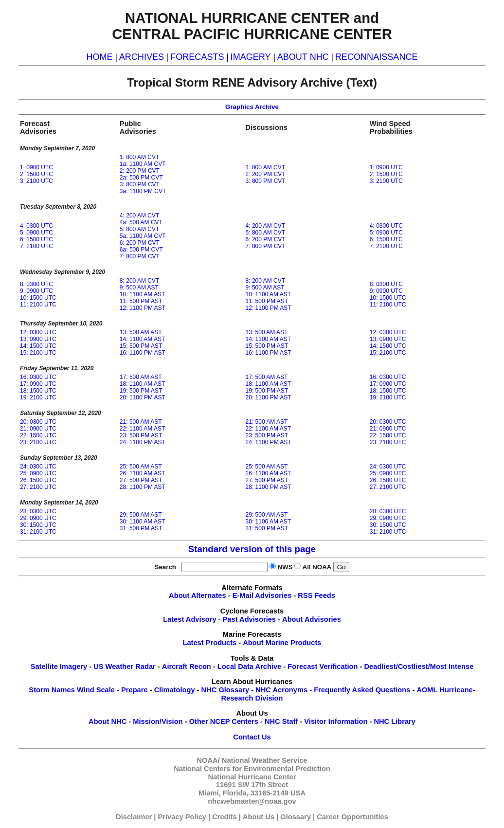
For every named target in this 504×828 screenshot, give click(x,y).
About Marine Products (282, 643)
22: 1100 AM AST (142, 429)
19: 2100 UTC (38, 397)
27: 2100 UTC (38, 487)
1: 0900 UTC (36, 167)
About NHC (108, 721)
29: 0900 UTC (38, 518)
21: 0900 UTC (38, 429)
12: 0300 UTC (38, 332)
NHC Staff (281, 721)
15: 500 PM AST (141, 346)
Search (167, 567)
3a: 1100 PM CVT (143, 191)
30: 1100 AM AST (142, 522)
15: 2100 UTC (38, 353)
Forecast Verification (323, 666)
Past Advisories (249, 619)
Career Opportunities (352, 817)
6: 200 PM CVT (140, 243)
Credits (225, 817)
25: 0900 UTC (38, 473)
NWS (285, 567)
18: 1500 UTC (38, 391)
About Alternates (198, 595)
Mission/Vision (158, 721)
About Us (259, 817)
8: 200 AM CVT (139, 281)
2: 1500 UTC (36, 174)
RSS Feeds (316, 595)
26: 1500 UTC (38, 480)
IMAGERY (251, 57)
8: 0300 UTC (36, 284)
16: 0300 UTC (38, 377)
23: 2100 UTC (38, 442)
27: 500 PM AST (141, 480)
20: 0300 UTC (38, 422)
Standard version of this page (252, 549)
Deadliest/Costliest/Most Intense (419, 666)
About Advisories (312, 619)
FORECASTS (197, 57)
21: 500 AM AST (141, 422)
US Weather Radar (125, 666)
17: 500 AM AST (141, 377)
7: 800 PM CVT (140, 256)
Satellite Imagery (59, 666)
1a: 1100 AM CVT (143, 164)
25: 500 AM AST (141, 467)
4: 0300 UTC (36, 226)
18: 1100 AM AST (142, 384)
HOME (99, 57)
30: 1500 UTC (38, 525)
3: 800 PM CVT (140, 184)
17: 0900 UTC (38, 384)
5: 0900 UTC (36, 233)
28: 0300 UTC (38, 511)
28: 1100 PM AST (143, 487)
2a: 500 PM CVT (141, 178)
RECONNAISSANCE (377, 57)
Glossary (296, 817)
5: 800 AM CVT (139, 229)
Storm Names (52, 690)
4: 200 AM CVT (139, 216)
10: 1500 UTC (38, 298)
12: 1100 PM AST (143, 308)
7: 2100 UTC (36, 246)
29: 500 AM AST (141, 515)
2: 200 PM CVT (140, 171)
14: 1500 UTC (38, 346)
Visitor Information (336, 721)
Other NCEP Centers (224, 721)
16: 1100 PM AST (143, 353)
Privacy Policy (182, 817)
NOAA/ (208, 760)
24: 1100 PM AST (143, 442)
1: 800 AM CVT (139, 157)
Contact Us (252, 737)
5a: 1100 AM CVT (143, 236)
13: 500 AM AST (141, 332)
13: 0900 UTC (38, 339)
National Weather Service (265, 760)
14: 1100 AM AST (142, 339)
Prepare (135, 690)
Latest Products (209, 643)
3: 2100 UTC (36, 181)
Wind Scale (96, 690)
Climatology (175, 690)
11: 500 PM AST (141, 301)
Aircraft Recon (187, 666)
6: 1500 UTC (36, 239)
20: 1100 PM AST (143, 397)
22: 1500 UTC (38, 435)
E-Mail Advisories (262, 595)
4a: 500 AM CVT (141, 222)
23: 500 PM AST (141, 435)
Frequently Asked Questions (362, 690)
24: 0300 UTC (38, 467)
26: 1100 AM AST (142, 473)
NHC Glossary (225, 690)
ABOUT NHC (303, 57)
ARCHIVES (142, 57)
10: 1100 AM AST (142, 294)
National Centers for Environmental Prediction (252, 769)
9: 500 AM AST (139, 288)
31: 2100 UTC (38, 532)
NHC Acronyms (281, 690)
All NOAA (317, 567)
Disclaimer (134, 817)
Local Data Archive (249, 666)
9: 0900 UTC (36, 291)
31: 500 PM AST (141, 528)
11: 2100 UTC (38, 305)
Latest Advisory (189, 619)
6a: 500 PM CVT (141, 250)
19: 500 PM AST (141, 391)
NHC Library (395, 721)
